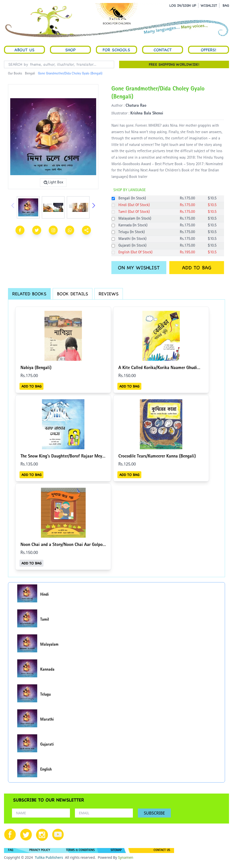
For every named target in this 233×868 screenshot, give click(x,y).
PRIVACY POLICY (40, 851)
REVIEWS (109, 294)
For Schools (116, 50)
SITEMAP (116, 851)
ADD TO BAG (197, 268)
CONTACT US (162, 851)
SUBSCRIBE (154, 813)
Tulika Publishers (49, 857)
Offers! (209, 50)
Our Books (15, 74)
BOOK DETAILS (73, 294)
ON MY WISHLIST (139, 268)
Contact (163, 50)
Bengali (30, 74)
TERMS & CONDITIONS (80, 851)
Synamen (125, 857)
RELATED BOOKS (29, 294)
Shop (70, 50)
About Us (24, 50)
